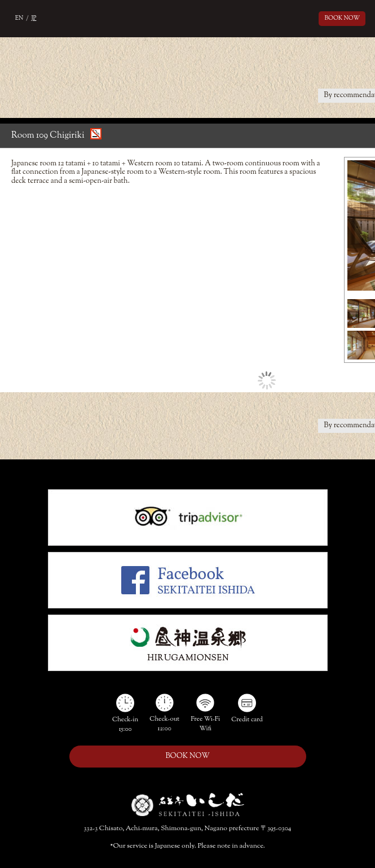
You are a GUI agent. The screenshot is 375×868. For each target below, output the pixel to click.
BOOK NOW (342, 18)
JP (34, 18)
